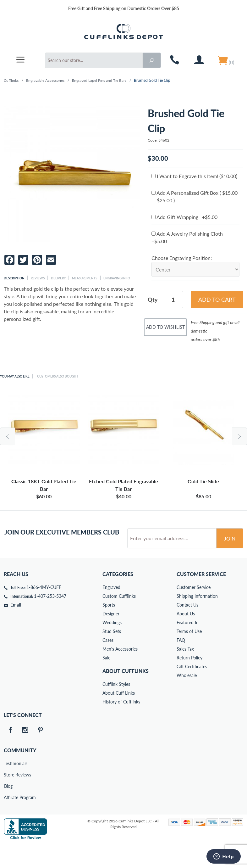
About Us (186, 638)
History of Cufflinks (121, 726)
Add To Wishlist (165, 327)
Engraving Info (117, 278)
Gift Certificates (192, 690)
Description (14, 278)
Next (239, 436)
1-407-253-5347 (50, 620)
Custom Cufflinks (119, 620)
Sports (109, 629)
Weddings (112, 646)
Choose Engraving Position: (182, 258)
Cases (108, 664)
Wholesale (187, 699)
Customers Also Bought (58, 376)
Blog (8, 810)
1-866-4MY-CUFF (44, 611)
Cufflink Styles (116, 708)
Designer (111, 638)
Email (16, 629)
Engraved (111, 611)
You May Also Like (15, 376)
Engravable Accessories (45, 80)
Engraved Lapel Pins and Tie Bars (99, 80)
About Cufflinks (126, 695)
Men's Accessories (120, 673)
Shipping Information (197, 620)
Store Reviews (8, 799)
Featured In (188, 646)
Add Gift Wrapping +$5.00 (184, 217)
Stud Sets (112, 655)
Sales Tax (185, 673)
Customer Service (194, 611)
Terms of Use (189, 655)
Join (230, 562)
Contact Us (187, 629)
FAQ (181, 664)
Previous (8, 436)
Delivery (58, 278)
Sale (106, 682)
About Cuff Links (119, 717)
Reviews (38, 278)
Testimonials (8, 787)
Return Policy (189, 682)
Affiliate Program (8, 821)
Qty (153, 300)
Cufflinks (11, 80)
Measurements (85, 278)
